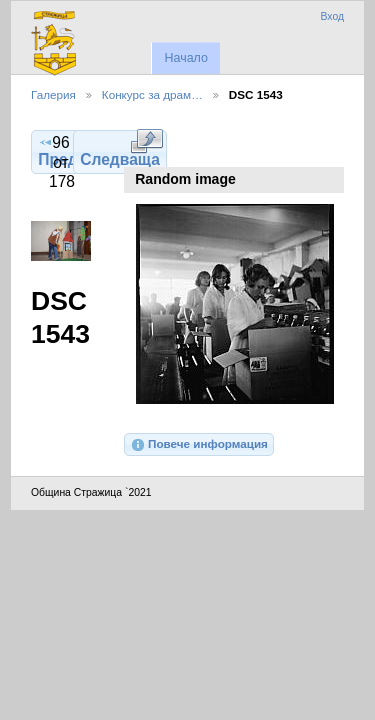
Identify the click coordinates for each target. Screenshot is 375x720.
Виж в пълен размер (146, 141)
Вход (332, 16)
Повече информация (199, 445)
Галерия (53, 94)
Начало (185, 58)
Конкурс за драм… (152, 94)
